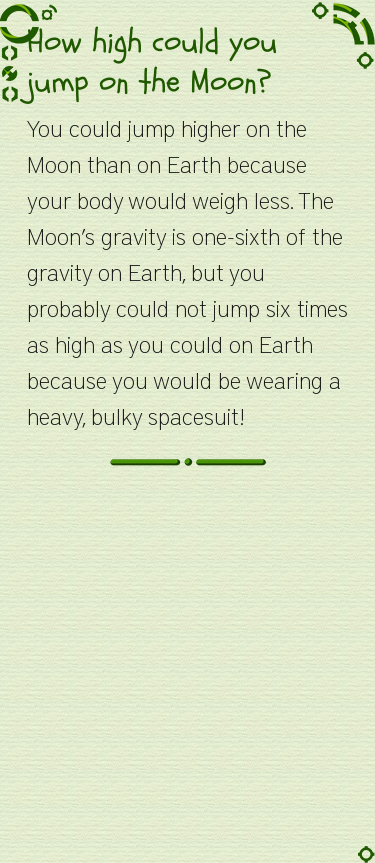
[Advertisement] (187, 675)
